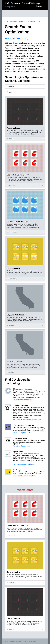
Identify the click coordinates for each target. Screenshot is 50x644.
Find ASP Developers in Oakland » (23, 446)
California (16, 3)
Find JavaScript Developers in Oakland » (24, 476)
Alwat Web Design (14, 362)
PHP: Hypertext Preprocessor (24, 425)
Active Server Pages (20, 439)
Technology (31, 21)
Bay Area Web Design (16, 315)
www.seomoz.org (17, 38)
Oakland (22, 21)
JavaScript (17, 470)
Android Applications (21, 405)
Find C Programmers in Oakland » (22, 400)
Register (39, 6)
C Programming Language (22, 389)
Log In (38, 4)
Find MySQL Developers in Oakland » (23, 464)
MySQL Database (19, 452)
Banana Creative (14, 268)
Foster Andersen (14, 128)
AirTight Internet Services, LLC (19, 221)
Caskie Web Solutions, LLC (18, 175)
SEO (39, 21)
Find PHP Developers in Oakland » (23, 433)
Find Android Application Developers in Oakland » (27, 420)
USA (7, 3)
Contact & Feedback (30, 641)
